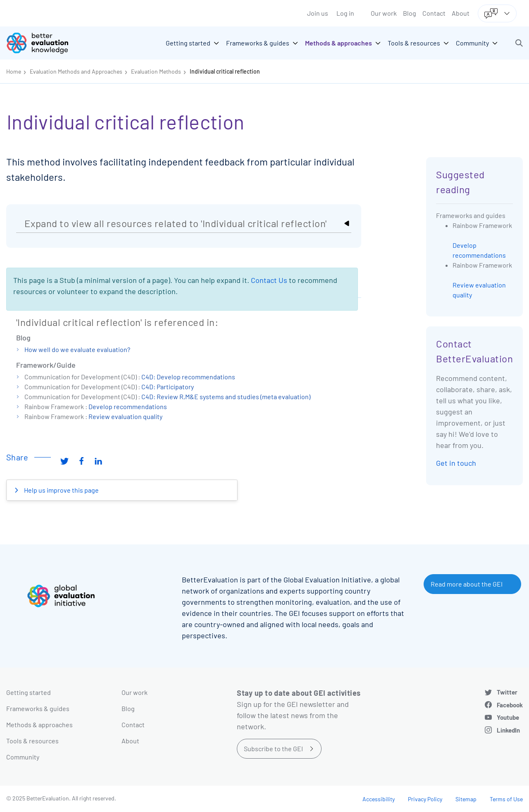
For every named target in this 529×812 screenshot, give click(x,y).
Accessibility (379, 799)
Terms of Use (506, 799)
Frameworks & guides (38, 708)
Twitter (507, 692)
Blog (410, 13)
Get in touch (456, 463)
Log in (345, 13)
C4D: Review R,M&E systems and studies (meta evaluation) (226, 396)
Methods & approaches (39, 725)
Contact (434, 13)
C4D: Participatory (168, 387)
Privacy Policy (425, 799)
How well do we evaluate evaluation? (77, 349)
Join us (318, 13)
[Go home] (43, 43)
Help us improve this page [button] (61, 490)
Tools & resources (32, 741)
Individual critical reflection (225, 71)
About (461, 13)
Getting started (29, 692)
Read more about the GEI (467, 584)
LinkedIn (508, 730)
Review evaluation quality (125, 416)
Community (23, 757)
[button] (519, 43)
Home (14, 71)
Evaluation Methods (156, 71)
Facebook (510, 705)
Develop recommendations (128, 406)
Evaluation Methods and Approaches (76, 71)
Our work (384, 13)
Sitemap (466, 799)
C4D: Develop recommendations (188, 377)
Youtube (508, 717)
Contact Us (269, 280)
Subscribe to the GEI (273, 749)
